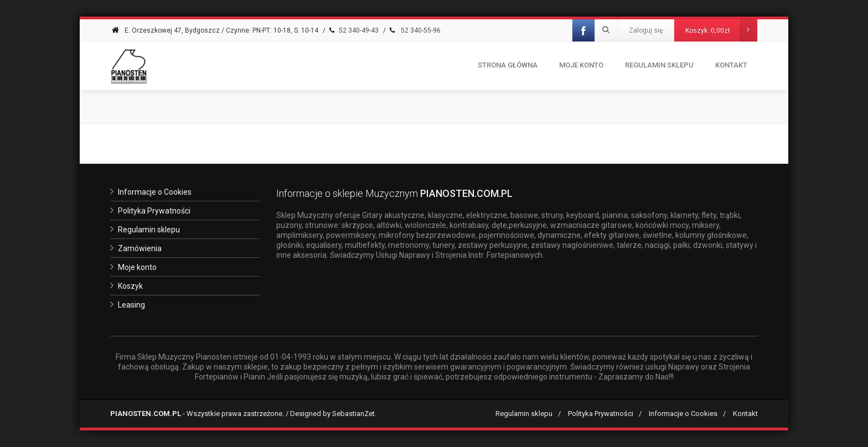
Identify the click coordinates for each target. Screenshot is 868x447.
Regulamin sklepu (149, 230)
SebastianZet (353, 414)
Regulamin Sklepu (659, 65)
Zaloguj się (646, 30)
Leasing (131, 305)
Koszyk (130, 286)
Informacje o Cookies (155, 192)
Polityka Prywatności (154, 211)
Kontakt (731, 65)
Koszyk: (721, 30)
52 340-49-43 (353, 30)
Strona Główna (508, 65)
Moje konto (581, 65)
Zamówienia (140, 248)
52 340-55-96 (414, 30)
